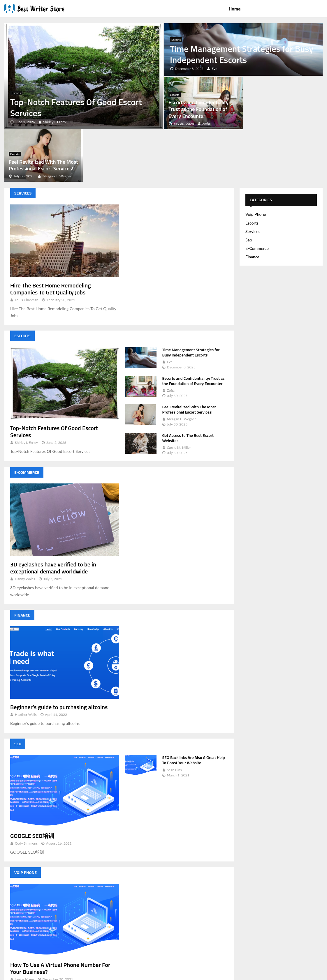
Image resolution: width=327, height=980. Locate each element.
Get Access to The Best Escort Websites (188, 385)
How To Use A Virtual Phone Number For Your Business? (60, 915)
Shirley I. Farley (26, 390)
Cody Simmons (26, 791)
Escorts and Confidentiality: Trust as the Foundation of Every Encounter (199, 109)
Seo (18, 691)
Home (234, 9)
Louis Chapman (27, 247)
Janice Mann (24, 927)
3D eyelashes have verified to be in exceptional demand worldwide (53, 515)
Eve (170, 309)
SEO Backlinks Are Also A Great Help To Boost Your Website (194, 708)
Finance (22, 563)
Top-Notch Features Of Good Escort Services (76, 107)
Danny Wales (25, 526)
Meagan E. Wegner (182, 367)
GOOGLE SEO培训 (32, 783)
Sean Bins (174, 717)
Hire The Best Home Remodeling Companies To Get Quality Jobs (51, 236)
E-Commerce (27, 420)
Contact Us (310, 974)
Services (23, 141)
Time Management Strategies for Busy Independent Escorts (242, 54)
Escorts (16, 93)
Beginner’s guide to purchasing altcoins (59, 655)
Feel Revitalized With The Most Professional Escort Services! (283, 113)
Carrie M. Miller (179, 395)
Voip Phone (26, 820)
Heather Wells (26, 662)
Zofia (171, 338)
